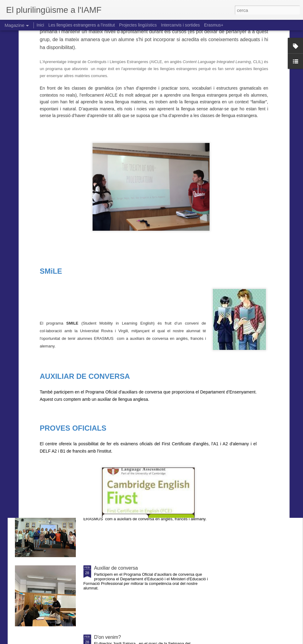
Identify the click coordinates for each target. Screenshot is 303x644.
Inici (40, 25)
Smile (100, 499)
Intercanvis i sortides (181, 25)
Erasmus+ (214, 25)
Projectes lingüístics (138, 25)
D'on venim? (107, 637)
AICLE (101, 430)
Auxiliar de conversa (116, 568)
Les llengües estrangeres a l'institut (82, 25)
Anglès (102, 360)
